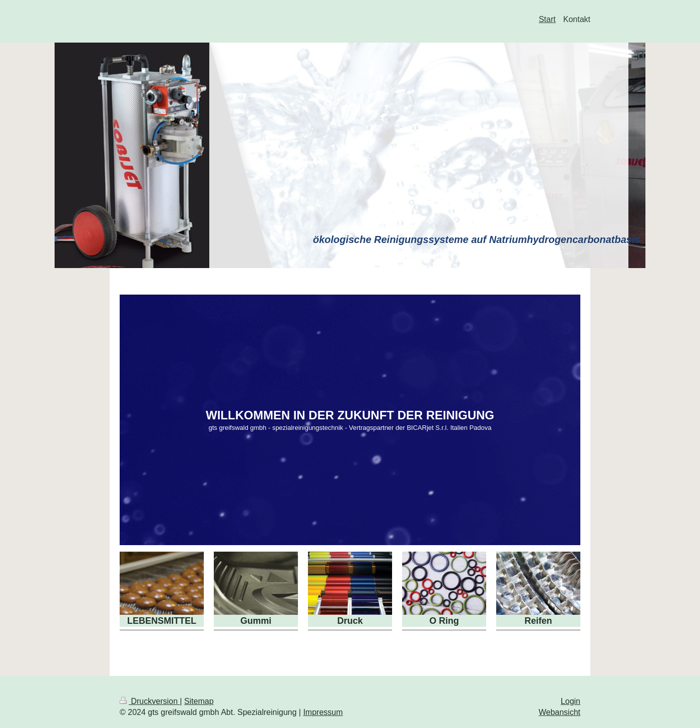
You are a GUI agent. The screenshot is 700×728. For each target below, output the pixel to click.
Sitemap (199, 701)
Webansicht (560, 712)
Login (571, 701)
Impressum (323, 712)
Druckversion (150, 701)
